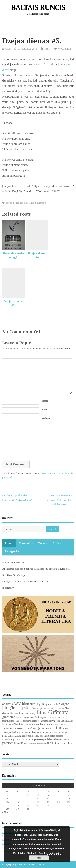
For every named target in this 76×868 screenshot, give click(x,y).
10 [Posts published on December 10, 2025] (28, 799)
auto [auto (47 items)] (32, 704)
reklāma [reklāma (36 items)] (22, 743)
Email (45, 410)
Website (46, 419)
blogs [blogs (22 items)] (39, 704)
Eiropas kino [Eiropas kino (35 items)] (17, 713)
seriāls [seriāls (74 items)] (51, 743)
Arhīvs (57, 543)
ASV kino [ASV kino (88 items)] (21, 704)
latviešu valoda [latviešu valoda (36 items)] (51, 732)
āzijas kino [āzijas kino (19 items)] (67, 744)
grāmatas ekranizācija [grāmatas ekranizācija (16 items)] (25, 717)
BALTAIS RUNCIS (38, 7)
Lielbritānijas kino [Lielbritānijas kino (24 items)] (12, 740)
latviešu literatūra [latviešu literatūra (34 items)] (31, 732)
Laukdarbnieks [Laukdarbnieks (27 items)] (25, 736)
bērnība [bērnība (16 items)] (51, 709)
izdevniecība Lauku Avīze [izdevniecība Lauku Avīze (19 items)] (60, 721)
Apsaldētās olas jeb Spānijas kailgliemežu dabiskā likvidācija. (36, 569)
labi (39, 858)
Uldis (8, 49)
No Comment (64, 49)
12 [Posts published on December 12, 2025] (48, 799)
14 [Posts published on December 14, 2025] (69, 799)
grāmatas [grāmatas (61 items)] (9, 717)
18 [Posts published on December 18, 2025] (38, 802)
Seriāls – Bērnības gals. (15, 575)
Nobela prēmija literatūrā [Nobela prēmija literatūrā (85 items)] (41, 739)
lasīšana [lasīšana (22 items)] (16, 732)
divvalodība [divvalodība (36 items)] (62, 708)
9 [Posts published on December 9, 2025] (18, 799)
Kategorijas (13, 551)
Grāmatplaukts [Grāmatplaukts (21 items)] (42, 717)
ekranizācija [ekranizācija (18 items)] (30, 713)
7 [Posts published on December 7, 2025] (69, 795)
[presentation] (19, 442)
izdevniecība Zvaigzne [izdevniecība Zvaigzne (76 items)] (27, 728)
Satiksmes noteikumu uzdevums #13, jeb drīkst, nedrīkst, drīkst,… (59, 500)
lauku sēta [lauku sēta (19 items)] (39, 736)
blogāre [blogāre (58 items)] (64, 704)
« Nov (5, 812)
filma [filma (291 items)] (42, 712)
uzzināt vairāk (53, 853)
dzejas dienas (12, 203)
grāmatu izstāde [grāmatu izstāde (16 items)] (57, 717)
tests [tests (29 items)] (59, 743)
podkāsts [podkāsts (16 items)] (65, 740)
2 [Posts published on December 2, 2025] (18, 795)
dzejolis (24, 203)
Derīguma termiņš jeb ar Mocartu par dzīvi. (26, 581)
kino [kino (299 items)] (58, 728)
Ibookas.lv (8, 588)
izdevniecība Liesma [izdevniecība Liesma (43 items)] (15, 724)
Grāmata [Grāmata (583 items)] (58, 712)
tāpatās (47, 49)
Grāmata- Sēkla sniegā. (13, 255)
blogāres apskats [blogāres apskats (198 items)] (18, 708)
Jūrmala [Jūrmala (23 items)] (49, 729)
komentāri (26, 543)
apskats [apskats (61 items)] (7, 704)
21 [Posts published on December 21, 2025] (69, 802)
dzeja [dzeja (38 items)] (5, 713)
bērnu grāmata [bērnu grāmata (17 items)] (41, 708)
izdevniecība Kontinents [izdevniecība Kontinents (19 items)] (37, 721)
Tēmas (43, 543)
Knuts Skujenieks (37, 203)
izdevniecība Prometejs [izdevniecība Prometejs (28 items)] (42, 724)
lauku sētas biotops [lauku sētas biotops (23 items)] (54, 736)
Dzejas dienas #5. (13, 303)
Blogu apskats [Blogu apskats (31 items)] (50, 704)
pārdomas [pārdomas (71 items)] (9, 743)
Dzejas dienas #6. (37, 255)
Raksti (9, 543)
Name (45, 401)
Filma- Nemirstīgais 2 (14, 562)
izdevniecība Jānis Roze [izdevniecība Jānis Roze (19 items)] (13, 721)
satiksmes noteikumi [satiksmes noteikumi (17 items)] (37, 744)
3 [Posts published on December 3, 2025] (28, 795)
